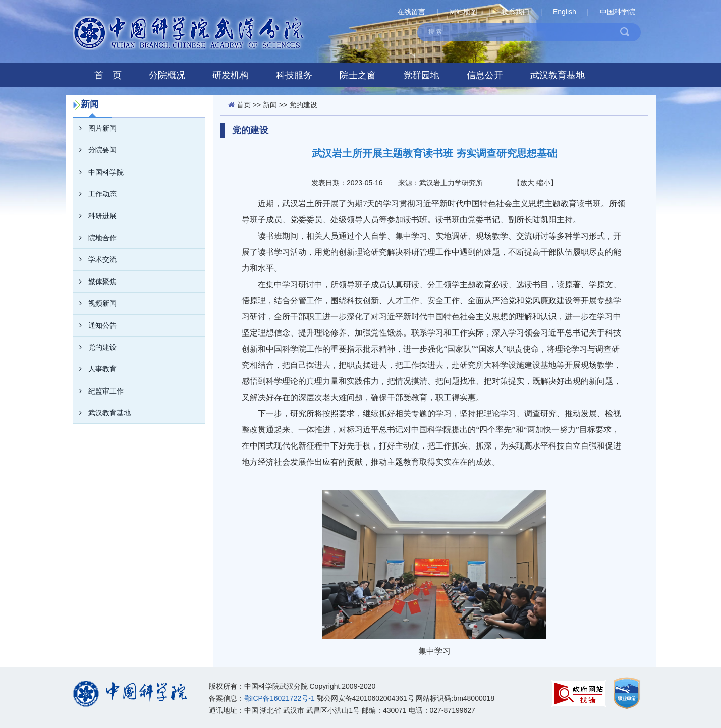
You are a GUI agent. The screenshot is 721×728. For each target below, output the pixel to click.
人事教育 (95, 369)
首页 (244, 105)
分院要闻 (95, 150)
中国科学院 (618, 12)
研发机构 (231, 75)
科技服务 (294, 75)
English (565, 12)
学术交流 (95, 259)
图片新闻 (95, 128)
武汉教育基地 (558, 75)
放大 (527, 183)
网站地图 (463, 12)
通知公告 (95, 325)
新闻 (270, 105)
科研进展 (95, 216)
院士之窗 (358, 75)
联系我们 (515, 12)
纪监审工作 (98, 391)
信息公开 (485, 75)
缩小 (543, 183)
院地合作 (95, 238)
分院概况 (167, 75)
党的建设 (95, 347)
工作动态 (95, 194)
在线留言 (411, 12)
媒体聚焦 (95, 282)
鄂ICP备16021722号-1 (280, 698)
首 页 (108, 75)
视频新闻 (95, 303)
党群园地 (421, 75)
